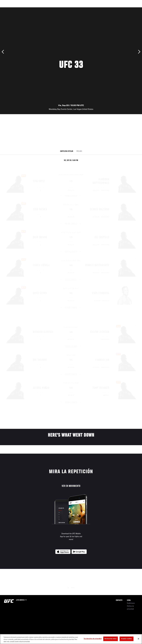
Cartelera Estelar (67, 151)
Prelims (79, 151)
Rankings (16, 8)
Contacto (119, 600)
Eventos (6, 8)
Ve (119, 8)
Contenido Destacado (41, 8)
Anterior (4, 52)
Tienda (129, 8)
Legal (129, 600)
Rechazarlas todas (111, 639)
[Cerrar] (138, 639)
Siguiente (138, 52)
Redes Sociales (110, 8)
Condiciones (131, 603)
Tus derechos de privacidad (93, 639)
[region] (71, 639)
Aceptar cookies (126, 639)
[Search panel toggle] (135, 8)
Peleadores (27, 8)
